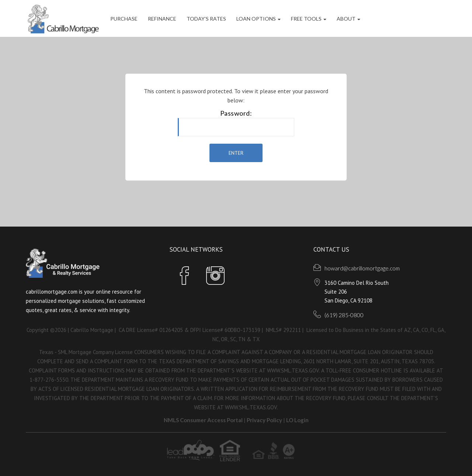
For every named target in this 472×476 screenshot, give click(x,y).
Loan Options (258, 19)
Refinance (162, 19)
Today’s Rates (206, 19)
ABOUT (348, 19)
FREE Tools (309, 19)
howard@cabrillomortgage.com (362, 268)
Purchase (124, 19)
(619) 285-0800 (344, 315)
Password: (236, 123)
